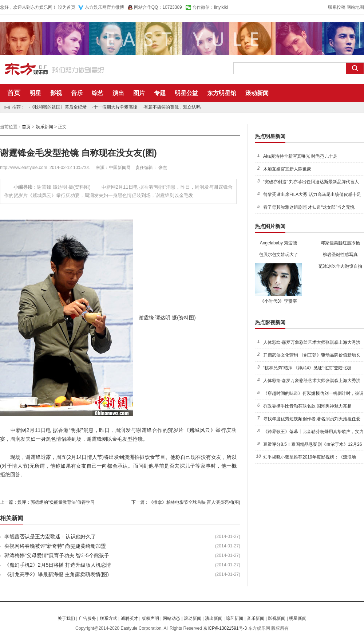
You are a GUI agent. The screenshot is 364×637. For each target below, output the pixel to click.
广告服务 (87, 618)
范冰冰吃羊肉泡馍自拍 (340, 266)
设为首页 (67, 7)
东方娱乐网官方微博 (104, 7)
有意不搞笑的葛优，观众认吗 (172, 107)
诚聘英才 (130, 618)
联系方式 (108, 618)
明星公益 (186, 93)
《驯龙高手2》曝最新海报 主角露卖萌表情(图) (57, 574)
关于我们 (66, 618)
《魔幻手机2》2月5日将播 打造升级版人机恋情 (58, 565)
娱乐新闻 (44, 127)
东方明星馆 (222, 93)
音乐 (77, 93)
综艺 (98, 93)
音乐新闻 (256, 618)
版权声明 (150, 618)
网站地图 (355, 7)
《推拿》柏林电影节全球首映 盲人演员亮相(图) (195, 502)
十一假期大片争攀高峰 (115, 107)
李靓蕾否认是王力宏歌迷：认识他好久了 (50, 536)
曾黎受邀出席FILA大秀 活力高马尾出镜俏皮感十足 (312, 194)
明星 (35, 93)
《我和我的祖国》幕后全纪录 (58, 107)
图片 (139, 93)
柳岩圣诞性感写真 (340, 255)
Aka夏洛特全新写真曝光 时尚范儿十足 (300, 156)
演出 (118, 93)
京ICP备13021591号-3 (225, 628)
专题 (160, 93)
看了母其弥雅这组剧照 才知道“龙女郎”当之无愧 (309, 207)
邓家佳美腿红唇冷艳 (340, 243)
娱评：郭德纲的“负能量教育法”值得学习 (56, 502)
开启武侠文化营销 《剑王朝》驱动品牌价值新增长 (312, 355)
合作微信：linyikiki (210, 7)
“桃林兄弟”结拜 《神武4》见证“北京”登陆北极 (307, 368)
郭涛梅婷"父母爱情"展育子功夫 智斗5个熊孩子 (57, 555)
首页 (14, 93)
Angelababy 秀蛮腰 (279, 243)
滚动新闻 (257, 93)
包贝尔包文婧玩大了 (278, 255)
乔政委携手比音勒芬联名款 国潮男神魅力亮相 (307, 406)
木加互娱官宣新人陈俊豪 (287, 169)
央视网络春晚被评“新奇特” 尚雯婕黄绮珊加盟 (55, 546)
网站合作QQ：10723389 (158, 7)
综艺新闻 (234, 618)
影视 (56, 93)
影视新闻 (277, 618)
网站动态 (171, 618)
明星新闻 (298, 618)
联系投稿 (337, 7)
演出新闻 (214, 618)
